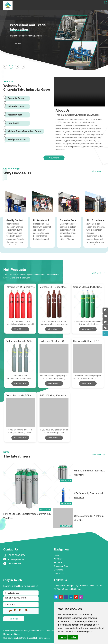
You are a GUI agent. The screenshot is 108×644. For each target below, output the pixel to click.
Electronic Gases (25, 639)
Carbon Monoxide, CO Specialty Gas (88, 288)
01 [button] (5, 67)
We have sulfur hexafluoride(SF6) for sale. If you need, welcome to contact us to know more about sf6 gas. (20, 378)
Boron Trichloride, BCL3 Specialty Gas (20, 396)
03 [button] (17, 67)
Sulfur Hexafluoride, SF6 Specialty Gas (20, 342)
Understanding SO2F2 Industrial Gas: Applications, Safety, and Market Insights (89, 517)
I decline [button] (73, 637)
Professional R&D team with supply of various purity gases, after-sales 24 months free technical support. (42, 232)
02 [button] (11, 67)
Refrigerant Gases (17, 140)
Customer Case (61, 567)
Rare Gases (14, 123)
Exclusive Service (69, 221)
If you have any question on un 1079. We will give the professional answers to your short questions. (54, 432)
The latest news (17, 457)
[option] (54, 40)
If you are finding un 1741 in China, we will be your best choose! (20, 432)
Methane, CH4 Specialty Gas (54, 288)
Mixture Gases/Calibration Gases (24, 132)
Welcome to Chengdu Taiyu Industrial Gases (27, 88)
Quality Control (15, 221)
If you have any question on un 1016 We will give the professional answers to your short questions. (88, 324)
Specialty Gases (16, 99)
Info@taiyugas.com (16, 560)
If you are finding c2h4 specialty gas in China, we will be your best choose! (20, 324)
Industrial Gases (16, 107)
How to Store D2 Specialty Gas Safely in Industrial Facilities (28, 515)
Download (58, 571)
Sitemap (77, 590)
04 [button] (23, 67)
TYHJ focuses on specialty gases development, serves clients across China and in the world (31, 277)
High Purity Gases (41, 639)
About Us (63, 110)
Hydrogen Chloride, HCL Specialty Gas (54, 342)
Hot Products (15, 271)
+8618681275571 (16, 564)
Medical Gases (15, 115)
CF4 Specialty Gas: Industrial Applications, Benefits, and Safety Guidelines (89, 494)
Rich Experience (95, 221)
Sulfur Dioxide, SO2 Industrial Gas (54, 396)
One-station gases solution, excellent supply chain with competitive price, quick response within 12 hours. (68, 232)
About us (8, 82)
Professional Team (42, 221)
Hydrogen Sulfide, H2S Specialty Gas (88, 342)
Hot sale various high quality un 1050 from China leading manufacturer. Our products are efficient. (54, 378)
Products (58, 563)
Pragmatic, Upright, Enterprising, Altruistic (78, 115)
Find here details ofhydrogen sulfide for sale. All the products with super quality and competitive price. (88, 378)
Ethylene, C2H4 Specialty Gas (20, 288)
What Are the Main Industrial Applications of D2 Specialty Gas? (89, 472)
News (6, 453)
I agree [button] (63, 637)
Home (57, 556)
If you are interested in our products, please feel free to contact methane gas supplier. (54, 324)
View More (54, 158)
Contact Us (11, 550)
